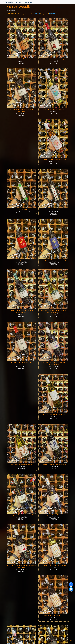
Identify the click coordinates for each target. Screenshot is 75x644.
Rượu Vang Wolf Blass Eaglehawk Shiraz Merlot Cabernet (54, 363)
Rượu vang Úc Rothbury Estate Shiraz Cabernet (21, 363)
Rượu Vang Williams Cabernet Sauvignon (21, 59)
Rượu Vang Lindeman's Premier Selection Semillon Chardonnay (54, 311)
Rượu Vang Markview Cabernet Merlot (54, 465)
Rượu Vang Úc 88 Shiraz (21, 260)
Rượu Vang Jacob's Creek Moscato (54, 109)
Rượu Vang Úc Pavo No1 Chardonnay (21, 210)
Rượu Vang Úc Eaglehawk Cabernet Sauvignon (21, 515)
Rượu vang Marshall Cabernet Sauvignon (54, 59)
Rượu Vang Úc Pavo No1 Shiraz (54, 210)
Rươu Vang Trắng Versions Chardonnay (54, 565)
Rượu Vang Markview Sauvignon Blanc (54, 415)
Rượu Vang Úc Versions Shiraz (54, 616)
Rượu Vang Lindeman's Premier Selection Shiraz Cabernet (21, 311)
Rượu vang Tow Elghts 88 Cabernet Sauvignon (54, 260)
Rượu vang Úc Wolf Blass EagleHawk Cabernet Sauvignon (21, 566)
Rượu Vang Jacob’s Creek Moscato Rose (54, 159)
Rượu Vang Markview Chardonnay (21, 465)
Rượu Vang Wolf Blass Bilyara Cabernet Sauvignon (21, 110)
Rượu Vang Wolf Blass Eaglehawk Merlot (54, 515)
